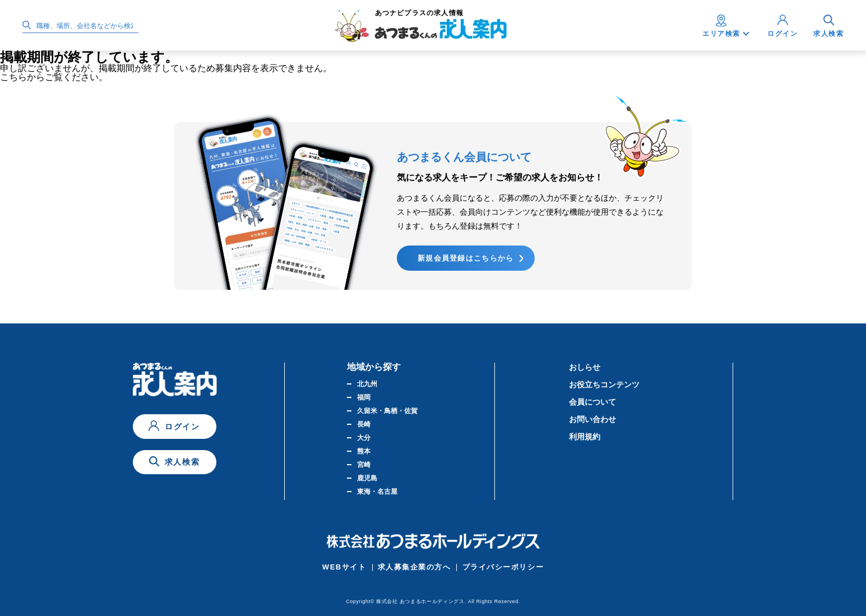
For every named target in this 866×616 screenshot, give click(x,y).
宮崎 (364, 465)
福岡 (364, 397)
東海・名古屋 (377, 492)
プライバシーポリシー (503, 567)
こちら (13, 77)
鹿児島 (367, 478)
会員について (592, 402)
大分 (364, 438)
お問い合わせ (592, 419)
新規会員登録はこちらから (466, 258)
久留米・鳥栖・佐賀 (387, 411)
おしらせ (585, 367)
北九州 (367, 384)
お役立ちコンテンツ (604, 385)
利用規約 (585, 437)
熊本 (364, 451)
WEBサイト (344, 567)
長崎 (364, 424)
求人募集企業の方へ (415, 567)
